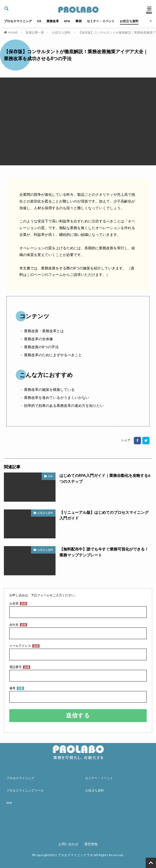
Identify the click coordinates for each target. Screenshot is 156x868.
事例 (79, 21)
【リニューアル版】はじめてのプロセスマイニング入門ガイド (104, 515)
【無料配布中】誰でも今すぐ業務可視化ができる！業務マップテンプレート (104, 552)
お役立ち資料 (129, 21)
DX (39, 21)
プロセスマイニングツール (25, 790)
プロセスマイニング (18, 21)
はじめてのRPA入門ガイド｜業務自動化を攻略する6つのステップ (105, 478)
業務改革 (53, 21)
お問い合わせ (68, 844)
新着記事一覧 (35, 32)
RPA (67, 21)
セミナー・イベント (101, 21)
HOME (13, 32)
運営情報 (91, 844)
